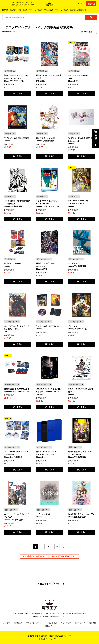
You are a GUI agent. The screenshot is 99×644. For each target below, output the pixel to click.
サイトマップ (66, 623)
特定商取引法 (52, 623)
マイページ (81, 4)
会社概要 (6, 623)
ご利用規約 (18, 623)
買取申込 (91, 4)
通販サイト (50, 626)
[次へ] (64, 547)
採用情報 (92, 623)
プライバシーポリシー (35, 623)
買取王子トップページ (49, 584)
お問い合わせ (80, 623)
